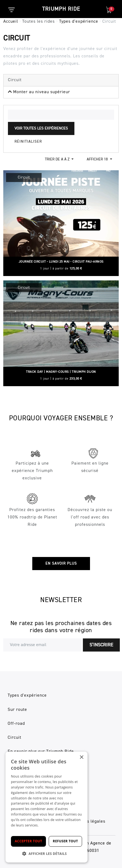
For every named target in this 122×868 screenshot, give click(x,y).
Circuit (14, 738)
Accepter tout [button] (28, 841)
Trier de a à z (58, 159)
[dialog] (47, 807)
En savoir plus (61, 564)
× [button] (81, 757)
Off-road (16, 724)
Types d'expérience (79, 22)
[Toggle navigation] (8, 12)
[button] (47, 854)
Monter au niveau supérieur (39, 92)
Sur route (17, 710)
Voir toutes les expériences (41, 128)
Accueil (11, 22)
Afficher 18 (98, 159)
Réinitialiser (28, 142)
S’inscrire (101, 645)
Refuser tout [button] (65, 841)
